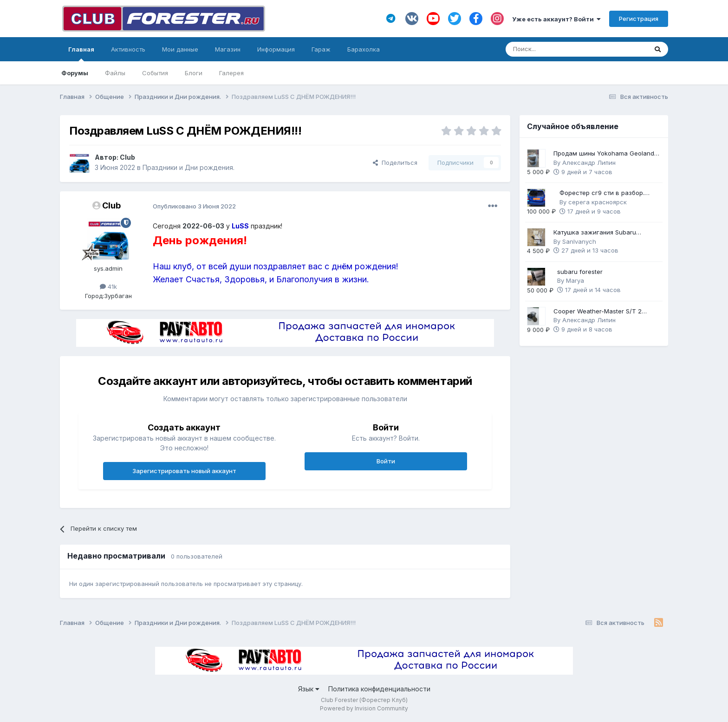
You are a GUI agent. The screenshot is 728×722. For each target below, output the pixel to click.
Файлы (115, 73)
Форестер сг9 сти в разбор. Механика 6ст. (602, 193)
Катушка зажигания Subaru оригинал (595, 233)
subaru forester (580, 272)
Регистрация (639, 19)
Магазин (228, 49)
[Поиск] (551, 49)
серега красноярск (598, 202)
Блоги (194, 73)
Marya (575, 280)
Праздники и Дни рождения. (188, 167)
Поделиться (395, 163)
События (155, 73)
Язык (309, 689)
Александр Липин (589, 163)
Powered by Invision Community (364, 708)
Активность (128, 49)
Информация (276, 49)
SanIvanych (579, 241)
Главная (81, 53)
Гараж (321, 49)
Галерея (231, 73)
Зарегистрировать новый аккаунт (184, 471)
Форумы (75, 73)
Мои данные (180, 49)
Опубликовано (194, 206)
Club (127, 157)
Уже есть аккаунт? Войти (556, 19)
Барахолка (364, 49)
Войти (386, 461)
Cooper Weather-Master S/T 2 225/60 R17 (598, 312)
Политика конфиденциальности (379, 689)
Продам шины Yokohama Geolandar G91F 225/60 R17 (607, 154)
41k (108, 286)
